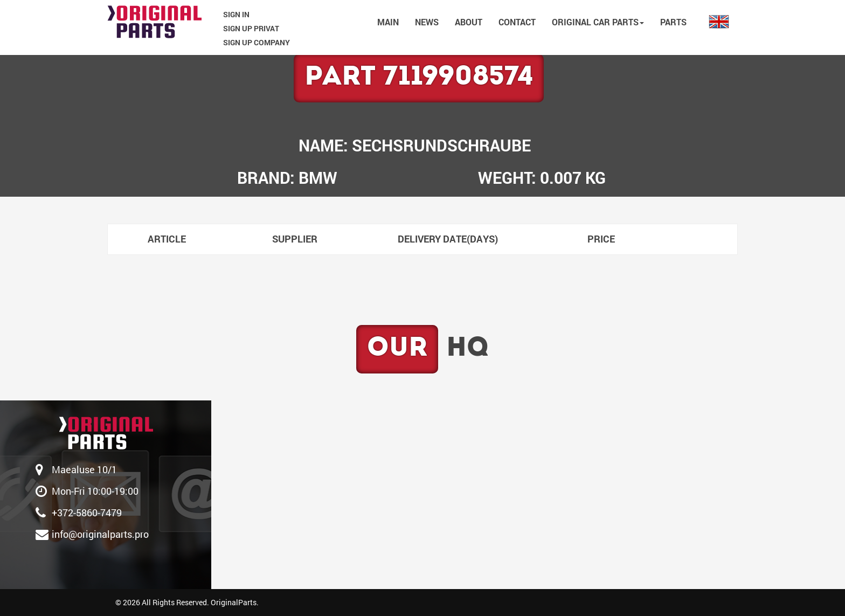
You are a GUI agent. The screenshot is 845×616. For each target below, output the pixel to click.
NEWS (427, 22)
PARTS (673, 22)
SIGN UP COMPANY (257, 42)
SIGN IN (236, 14)
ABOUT (469, 22)
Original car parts (598, 22)
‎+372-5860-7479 (87, 513)
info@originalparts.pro (100, 534)
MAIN (388, 22)
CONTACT (517, 22)
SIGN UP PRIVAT (251, 28)
